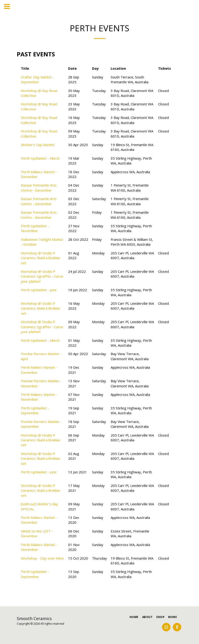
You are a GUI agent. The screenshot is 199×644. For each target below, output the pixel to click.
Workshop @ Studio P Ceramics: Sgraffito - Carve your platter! (42, 276)
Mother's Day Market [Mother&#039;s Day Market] (38, 145)
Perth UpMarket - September (35, 410)
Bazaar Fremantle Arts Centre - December (39, 188)
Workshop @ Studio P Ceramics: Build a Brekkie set (40, 258)
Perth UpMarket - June (39, 290)
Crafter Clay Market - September (37, 79)
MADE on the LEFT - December (37, 533)
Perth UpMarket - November (35, 228)
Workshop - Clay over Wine (42, 558)
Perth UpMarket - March (40, 158)
